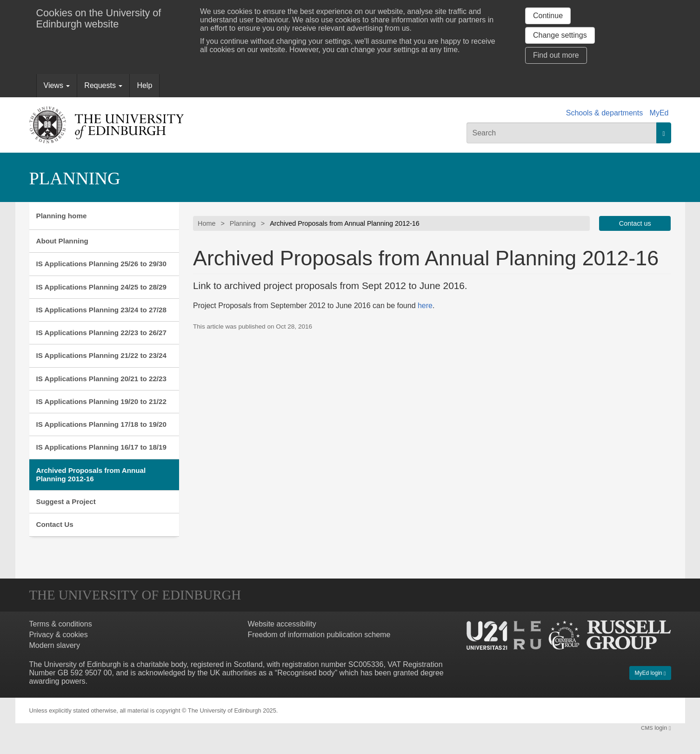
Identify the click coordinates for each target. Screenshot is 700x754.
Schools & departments (604, 113)
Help (144, 85)
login (656, 728)
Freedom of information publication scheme (319, 635)
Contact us (635, 223)
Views (57, 85)
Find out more (556, 55)
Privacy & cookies (59, 635)
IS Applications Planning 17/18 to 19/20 (102, 424)
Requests (103, 85)
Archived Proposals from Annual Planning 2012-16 (91, 475)
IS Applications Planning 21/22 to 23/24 (102, 355)
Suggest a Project (66, 502)
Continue (548, 16)
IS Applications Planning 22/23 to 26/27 (102, 333)
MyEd (659, 113)
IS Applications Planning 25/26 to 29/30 (102, 264)
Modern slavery (55, 645)
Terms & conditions (61, 624)
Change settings (560, 35)
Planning (75, 178)
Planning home (62, 216)
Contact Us (55, 524)
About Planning (62, 241)
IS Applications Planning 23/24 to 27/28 (102, 310)
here (425, 306)
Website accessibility (282, 624)
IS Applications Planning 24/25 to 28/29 (102, 287)
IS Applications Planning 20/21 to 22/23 (102, 379)
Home (207, 223)
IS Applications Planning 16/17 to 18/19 (102, 447)
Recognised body (306, 673)
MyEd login (650, 673)
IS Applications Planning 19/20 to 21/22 (102, 401)
